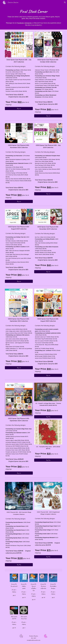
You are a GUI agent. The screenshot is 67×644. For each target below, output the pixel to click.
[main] (33, 14)
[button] (65, 2)
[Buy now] (19, 108)
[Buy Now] (48, 417)
